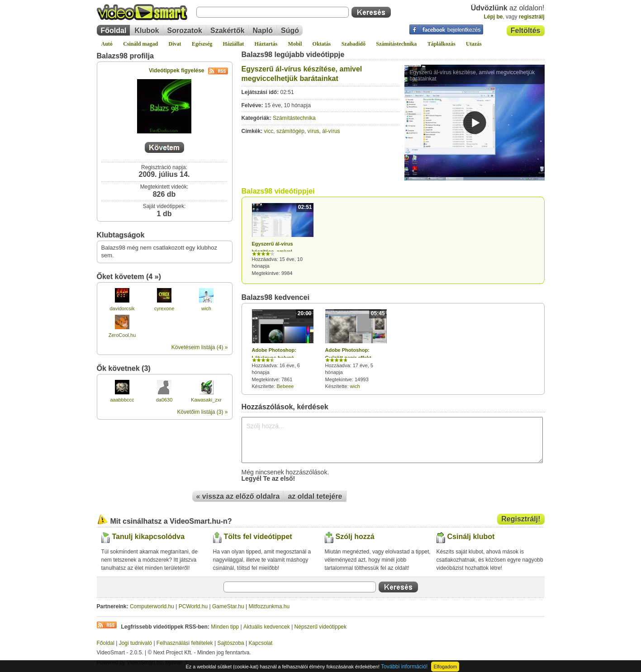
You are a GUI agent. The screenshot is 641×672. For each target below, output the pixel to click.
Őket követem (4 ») (129, 277)
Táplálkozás (442, 44)
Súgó (290, 31)
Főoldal (114, 31)
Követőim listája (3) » (202, 412)
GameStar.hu (228, 606)
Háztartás (266, 44)
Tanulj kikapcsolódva (149, 537)
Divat (175, 44)
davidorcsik (122, 308)
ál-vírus (331, 131)
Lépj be (493, 17)
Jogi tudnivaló (135, 643)
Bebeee (285, 386)
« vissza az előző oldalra (238, 496)
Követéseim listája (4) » (200, 347)
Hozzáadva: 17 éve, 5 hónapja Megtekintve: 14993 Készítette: (356, 349)
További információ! (404, 667)
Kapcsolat (261, 643)
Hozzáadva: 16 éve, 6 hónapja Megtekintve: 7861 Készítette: (283, 349)
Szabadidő (354, 44)
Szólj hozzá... (392, 440)
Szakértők (228, 31)
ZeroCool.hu (122, 335)
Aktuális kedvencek (267, 627)
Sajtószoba (230, 643)
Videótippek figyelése (188, 71)
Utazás (474, 44)
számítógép (290, 131)
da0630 (164, 400)
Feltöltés (526, 31)
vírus (313, 131)
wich (206, 308)
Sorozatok (185, 31)
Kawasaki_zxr (206, 400)
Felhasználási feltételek (185, 643)
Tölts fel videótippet (258, 537)
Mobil (295, 44)
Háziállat (234, 44)
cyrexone (164, 308)
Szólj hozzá (355, 537)
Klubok (147, 31)
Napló (263, 31)
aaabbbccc (122, 400)
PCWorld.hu (193, 606)
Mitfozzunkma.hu (269, 606)
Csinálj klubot (471, 537)
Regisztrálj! (521, 519)
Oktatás (322, 44)
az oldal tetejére (315, 496)
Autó (107, 44)
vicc (269, 131)
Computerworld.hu (152, 606)
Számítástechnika (396, 44)
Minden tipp (225, 627)
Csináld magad (140, 44)
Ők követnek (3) (124, 368)
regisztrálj (532, 17)
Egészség (202, 44)
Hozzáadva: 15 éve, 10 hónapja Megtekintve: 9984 (283, 239)
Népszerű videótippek (320, 627)
